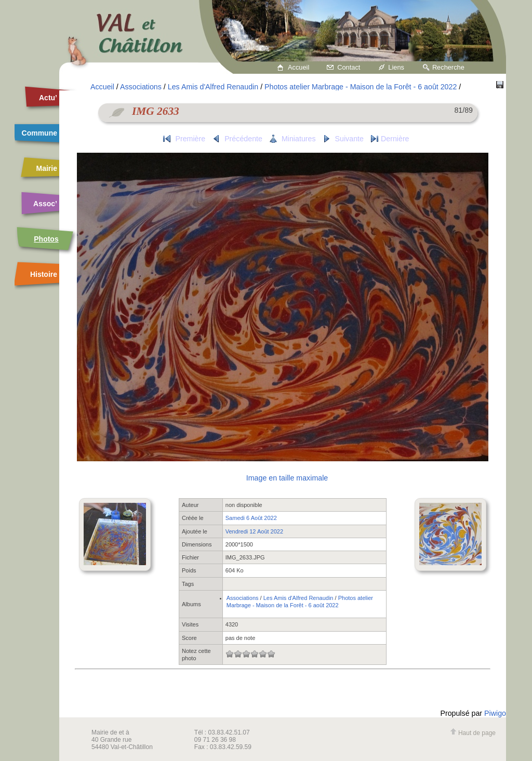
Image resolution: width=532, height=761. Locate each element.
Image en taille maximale (287, 478)
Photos (46, 239)
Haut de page (473, 733)
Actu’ (48, 98)
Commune (39, 133)
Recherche (448, 67)
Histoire (44, 274)
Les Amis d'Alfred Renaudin (213, 87)
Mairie (47, 168)
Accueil (298, 67)
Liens (396, 67)
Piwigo (495, 713)
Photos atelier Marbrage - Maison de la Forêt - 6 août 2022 (361, 87)
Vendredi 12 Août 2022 (254, 531)
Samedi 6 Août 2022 (251, 518)
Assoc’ (45, 204)
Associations (141, 87)
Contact (349, 67)
